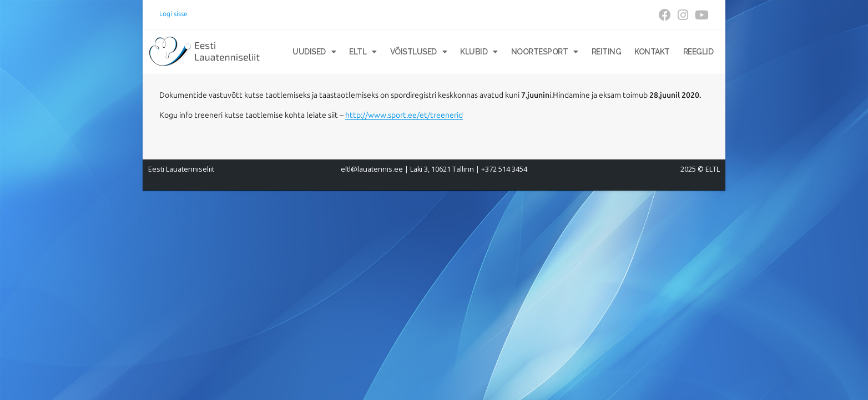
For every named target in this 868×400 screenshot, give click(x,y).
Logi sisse (173, 14)
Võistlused (419, 52)
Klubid (479, 52)
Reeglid (698, 52)
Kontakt (652, 52)
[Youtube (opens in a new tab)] (700, 15)
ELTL (363, 52)
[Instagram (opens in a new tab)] (683, 15)
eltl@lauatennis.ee (372, 169)
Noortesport (545, 52)
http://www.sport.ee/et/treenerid (404, 115)
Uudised (314, 52)
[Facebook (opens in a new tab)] (665, 15)
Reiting (607, 52)
